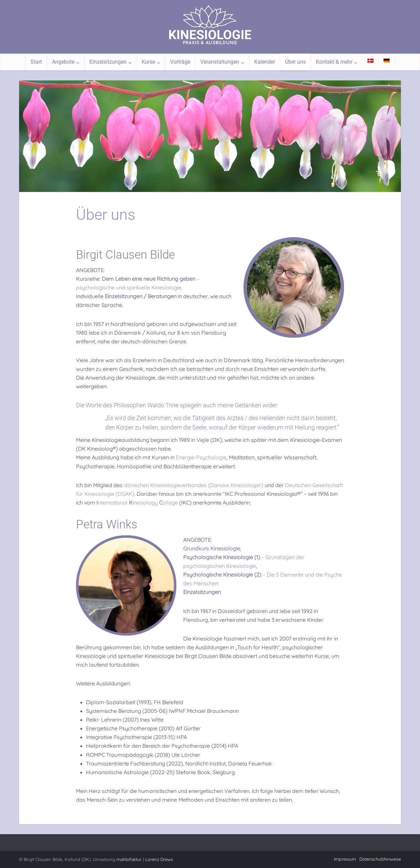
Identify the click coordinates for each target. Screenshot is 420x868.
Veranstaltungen (220, 62)
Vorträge (180, 62)
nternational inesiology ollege (137, 503)
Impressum (345, 859)
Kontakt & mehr (334, 62)
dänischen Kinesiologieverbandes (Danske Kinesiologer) (194, 485)
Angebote (63, 62)
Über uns (295, 62)
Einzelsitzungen (108, 62)
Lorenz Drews (159, 859)
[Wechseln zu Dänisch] (370, 61)
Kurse (148, 62)
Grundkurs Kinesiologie (212, 548)
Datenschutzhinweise (380, 859)
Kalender (265, 62)
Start (36, 62)
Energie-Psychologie (201, 457)
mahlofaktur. (129, 859)
